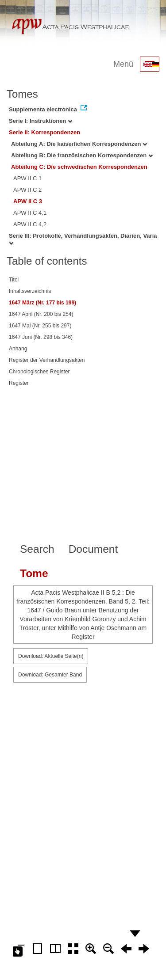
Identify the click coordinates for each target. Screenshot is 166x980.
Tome (34, 573)
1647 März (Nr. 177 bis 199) (42, 303)
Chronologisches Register (39, 372)
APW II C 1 (27, 178)
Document (93, 549)
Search (37, 549)
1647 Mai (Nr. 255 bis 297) (40, 326)
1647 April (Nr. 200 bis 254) (41, 314)
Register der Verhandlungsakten (47, 360)
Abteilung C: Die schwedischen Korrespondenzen (79, 167)
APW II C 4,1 (30, 213)
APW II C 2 (27, 190)
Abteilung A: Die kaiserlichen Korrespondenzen (79, 144)
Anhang (18, 349)
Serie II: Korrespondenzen (44, 132)
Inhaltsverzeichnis (30, 291)
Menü (123, 64)
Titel (14, 280)
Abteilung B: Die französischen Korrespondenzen (82, 155)
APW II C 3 (28, 201)
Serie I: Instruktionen (41, 121)
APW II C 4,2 (30, 224)
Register (19, 383)
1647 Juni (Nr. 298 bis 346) (41, 337)
